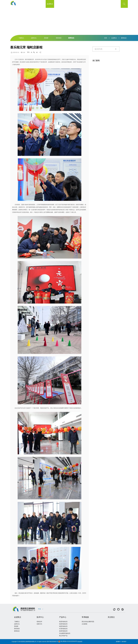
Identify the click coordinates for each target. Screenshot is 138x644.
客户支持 (92, 4)
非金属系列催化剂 (65, 633)
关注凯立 (111, 617)
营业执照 (80, 642)
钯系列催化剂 (63, 622)
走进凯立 (50, 4)
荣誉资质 (59, 38)
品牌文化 (34, 38)
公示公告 (84, 4)
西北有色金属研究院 (88, 622)
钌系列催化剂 (63, 629)
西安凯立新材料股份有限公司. (29, 642)
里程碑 (46, 38)
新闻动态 (71, 38)
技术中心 (58, 4)
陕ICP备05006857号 (52, 642)
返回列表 (106, 49)
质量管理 (67, 4)
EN (117, 4)
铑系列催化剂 (63, 626)
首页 (41, 4)
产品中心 (75, 4)
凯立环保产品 (63, 636)
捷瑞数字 (118, 642)
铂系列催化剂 (63, 624)
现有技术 (39, 622)
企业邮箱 (84, 624)
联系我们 (109, 4)
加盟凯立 (100, 4)
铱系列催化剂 (63, 631)
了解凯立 (21, 38)
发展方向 (39, 624)
